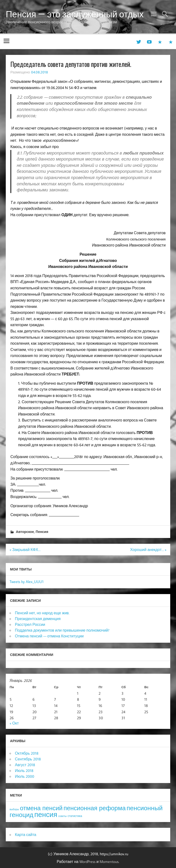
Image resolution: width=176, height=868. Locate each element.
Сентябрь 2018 (28, 759)
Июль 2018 (24, 771)
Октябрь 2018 (27, 753)
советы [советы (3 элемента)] (62, 816)
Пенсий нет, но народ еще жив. (42, 613)
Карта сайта (26, 835)
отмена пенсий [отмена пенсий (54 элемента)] (41, 808)
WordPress (87, 862)
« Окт (14, 723)
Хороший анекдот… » (148, 550)
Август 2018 (25, 765)
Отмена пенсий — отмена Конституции (49, 636)
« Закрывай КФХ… (25, 550)
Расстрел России (30, 624)
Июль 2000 (25, 776)
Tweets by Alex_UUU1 (27, 582)
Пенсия (42, 532)
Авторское (25, 532)
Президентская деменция (38, 619)
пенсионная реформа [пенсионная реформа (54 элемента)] (94, 808)
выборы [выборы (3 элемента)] (14, 809)
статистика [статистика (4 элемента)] (75, 816)
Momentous (109, 862)
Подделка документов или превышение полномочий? (62, 630)
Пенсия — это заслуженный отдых (75, 14)
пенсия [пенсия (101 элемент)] (46, 814)
